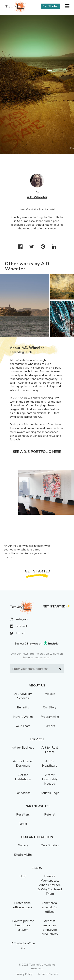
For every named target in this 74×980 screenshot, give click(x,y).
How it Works (23, 717)
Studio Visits (23, 855)
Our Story (50, 707)
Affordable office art (23, 946)
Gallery (23, 845)
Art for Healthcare (50, 763)
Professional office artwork (23, 905)
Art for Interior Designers (23, 763)
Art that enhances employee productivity (50, 928)
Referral (50, 815)
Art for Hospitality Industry (50, 779)
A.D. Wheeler (37, 197)
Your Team (23, 726)
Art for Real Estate (50, 750)
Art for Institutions (23, 777)
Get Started (51, 6)
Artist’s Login (50, 793)
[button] (67, 6)
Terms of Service (48, 974)
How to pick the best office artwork (23, 925)
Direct (23, 824)
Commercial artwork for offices (50, 907)
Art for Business (23, 748)
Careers (50, 726)
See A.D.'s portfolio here (37, 452)
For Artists (23, 793)
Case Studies (50, 845)
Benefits (23, 707)
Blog (23, 876)
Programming (50, 717)
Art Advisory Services (23, 696)
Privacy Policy (24, 974)
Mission (50, 694)
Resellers (23, 815)
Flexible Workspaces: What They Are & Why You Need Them (50, 885)
